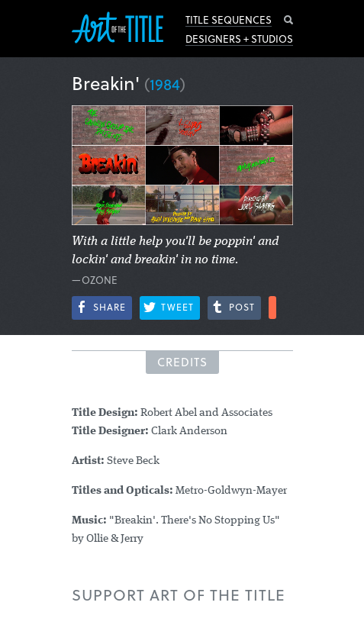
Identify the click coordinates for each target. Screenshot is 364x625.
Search (288, 20)
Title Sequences (229, 20)
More (272, 308)
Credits (182, 362)
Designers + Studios (239, 39)
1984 (165, 84)
